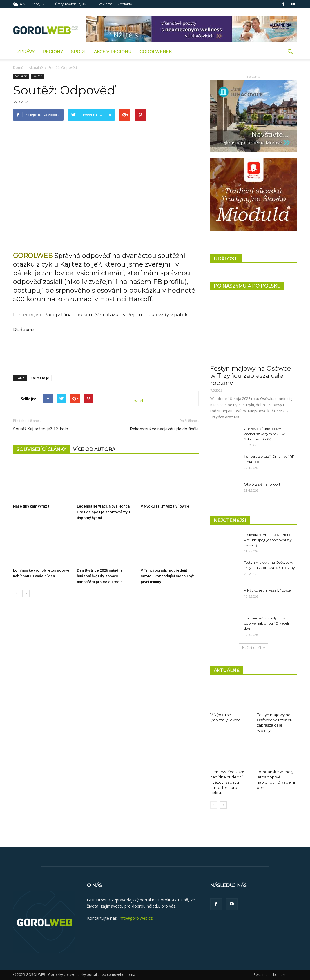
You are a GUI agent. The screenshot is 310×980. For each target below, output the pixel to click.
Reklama (105, 4)
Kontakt (279, 975)
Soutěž (37, 76)
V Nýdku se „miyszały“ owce (165, 506)
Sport (78, 52)
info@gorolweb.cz (136, 918)
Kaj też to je (40, 378)
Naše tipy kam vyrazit (31, 506)
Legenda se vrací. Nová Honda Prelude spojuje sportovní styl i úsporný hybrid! (103, 512)
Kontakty (125, 4)
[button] (290, 52)
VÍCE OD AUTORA (94, 449)
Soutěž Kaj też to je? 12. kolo (41, 429)
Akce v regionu (113, 52)
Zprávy (26, 52)
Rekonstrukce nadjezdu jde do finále (164, 429)
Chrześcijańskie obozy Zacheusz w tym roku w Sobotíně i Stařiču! (264, 434)
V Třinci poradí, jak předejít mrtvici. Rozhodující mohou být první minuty (167, 576)
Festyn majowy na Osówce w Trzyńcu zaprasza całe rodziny (251, 376)
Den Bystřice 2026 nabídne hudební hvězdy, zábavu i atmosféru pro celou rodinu (101, 576)
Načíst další (254, 648)
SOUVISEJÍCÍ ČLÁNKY (41, 449)
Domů (18, 68)
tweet (138, 400)
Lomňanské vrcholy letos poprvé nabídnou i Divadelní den (268, 623)
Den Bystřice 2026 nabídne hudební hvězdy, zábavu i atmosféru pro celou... (227, 782)
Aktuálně (36, 68)
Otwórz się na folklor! (262, 484)
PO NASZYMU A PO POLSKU (247, 286)
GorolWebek (156, 52)
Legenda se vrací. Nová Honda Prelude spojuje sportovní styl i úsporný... (269, 540)
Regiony (53, 52)
